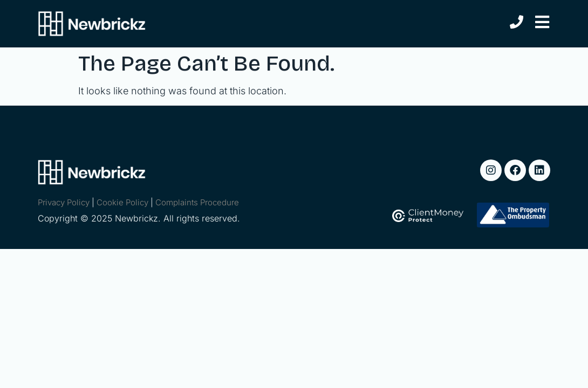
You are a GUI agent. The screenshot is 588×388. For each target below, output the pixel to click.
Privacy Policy (64, 202)
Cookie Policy (122, 202)
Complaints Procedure (197, 202)
